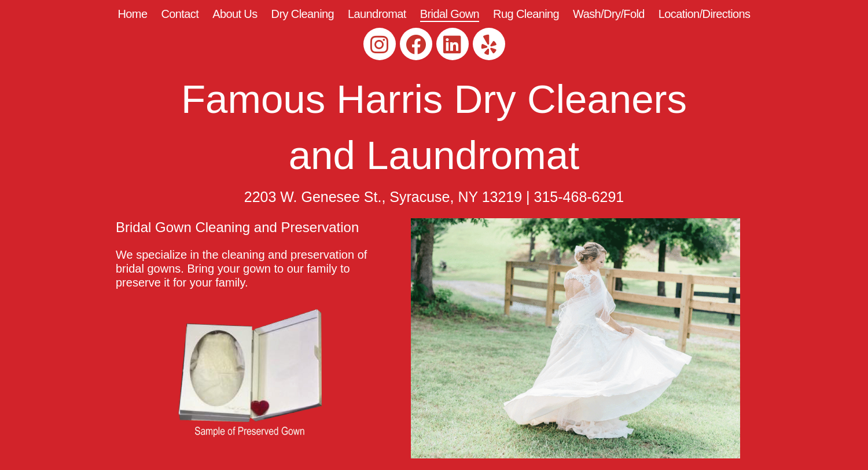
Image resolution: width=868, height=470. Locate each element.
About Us (235, 14)
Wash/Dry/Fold (609, 14)
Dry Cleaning (303, 14)
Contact (180, 14)
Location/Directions (705, 14)
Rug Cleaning (526, 14)
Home (132, 14)
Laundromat (377, 14)
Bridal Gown (450, 14)
